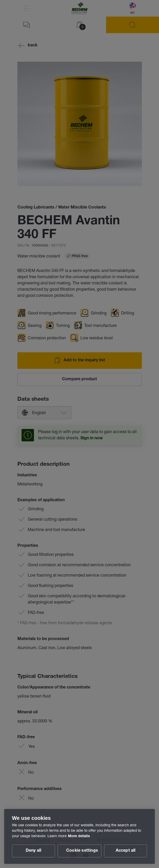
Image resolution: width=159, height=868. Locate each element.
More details (79, 836)
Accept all (126, 851)
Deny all (34, 851)
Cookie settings (82, 851)
